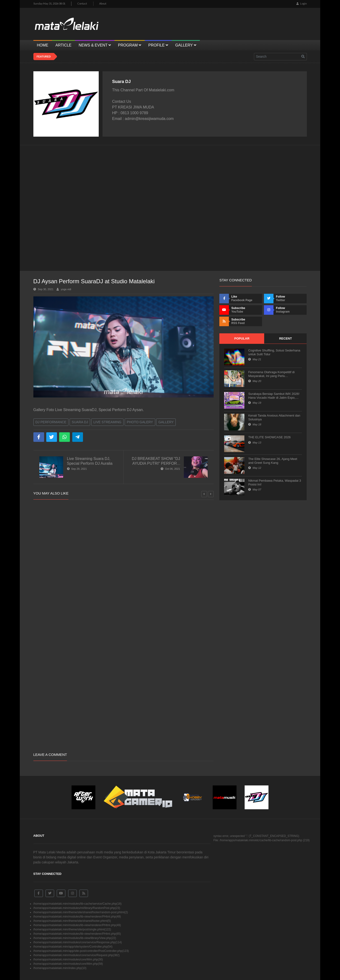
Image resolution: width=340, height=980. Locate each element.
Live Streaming (107, 422)
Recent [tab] (286, 338)
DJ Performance (51, 422)
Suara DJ (80, 422)
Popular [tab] (242, 338)
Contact (82, 3)
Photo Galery (140, 422)
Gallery (166, 422)
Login (302, 3)
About (103, 3)
